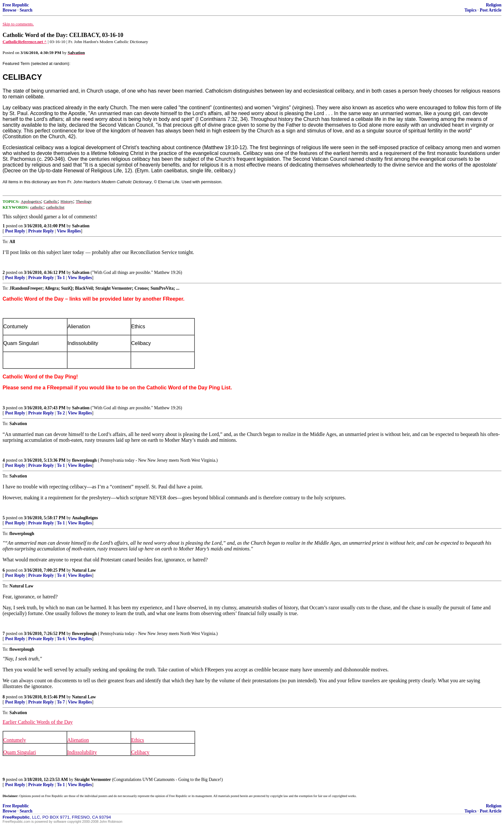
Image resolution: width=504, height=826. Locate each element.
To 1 (61, 278)
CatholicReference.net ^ (25, 42)
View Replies (69, 231)
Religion (494, 5)
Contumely (15, 740)
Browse (9, 10)
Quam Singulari (20, 752)
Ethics (138, 740)
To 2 (61, 413)
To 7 (61, 702)
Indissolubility (82, 752)
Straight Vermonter (93, 780)
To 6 (61, 639)
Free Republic (16, 5)
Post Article (491, 10)
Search (26, 10)
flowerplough (84, 460)
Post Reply (15, 231)
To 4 (61, 575)
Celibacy (140, 752)
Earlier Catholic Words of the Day (38, 722)
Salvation (81, 226)
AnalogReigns (85, 518)
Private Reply (41, 231)
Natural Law (84, 570)
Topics (470, 10)
